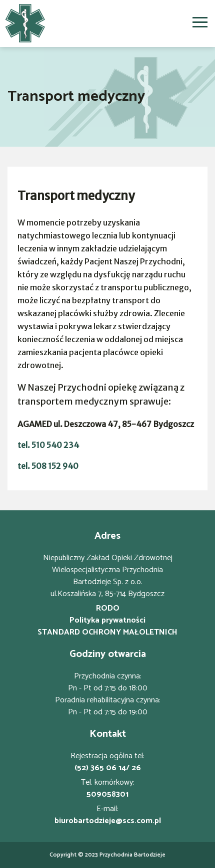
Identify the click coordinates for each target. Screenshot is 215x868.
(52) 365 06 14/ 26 (108, 768)
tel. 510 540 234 (48, 445)
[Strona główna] (25, 23)
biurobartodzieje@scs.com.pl (108, 821)
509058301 (107, 795)
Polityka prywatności (107, 621)
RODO (108, 609)
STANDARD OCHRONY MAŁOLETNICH (107, 633)
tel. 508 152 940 (48, 466)
